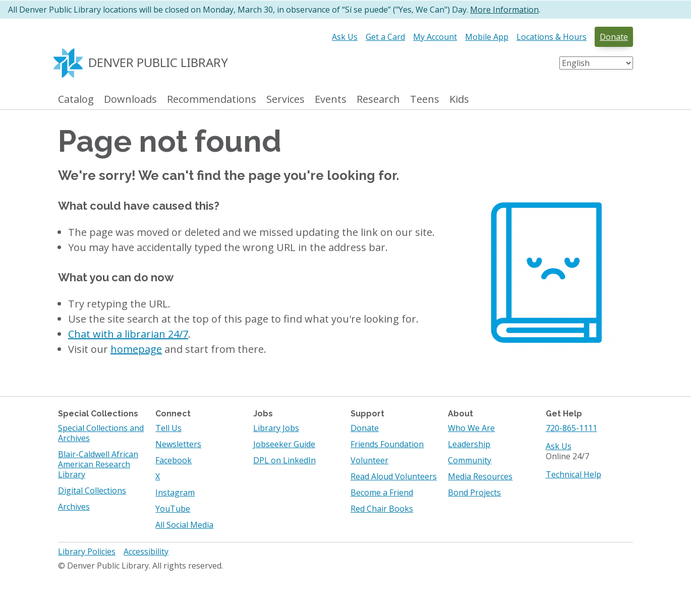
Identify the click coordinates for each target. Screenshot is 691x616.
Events (331, 100)
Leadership (469, 444)
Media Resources (480, 476)
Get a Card (385, 37)
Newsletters (178, 444)
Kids (459, 100)
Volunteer (369, 460)
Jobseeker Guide (284, 444)
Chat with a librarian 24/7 (128, 334)
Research (378, 100)
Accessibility (146, 551)
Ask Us (345, 37)
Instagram (175, 492)
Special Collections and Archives (101, 433)
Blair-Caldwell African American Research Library (98, 464)
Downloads (130, 100)
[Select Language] (596, 63)
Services (285, 100)
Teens (425, 100)
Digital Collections (92, 490)
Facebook (174, 460)
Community (470, 460)
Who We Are (471, 428)
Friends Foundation (387, 444)
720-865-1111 (571, 428)
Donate (614, 37)
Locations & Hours (552, 37)
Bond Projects (474, 492)
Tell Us (168, 428)
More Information (504, 10)
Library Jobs (276, 428)
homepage (136, 349)
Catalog (76, 100)
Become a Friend (382, 492)
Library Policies (87, 551)
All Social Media (184, 525)
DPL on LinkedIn (284, 460)
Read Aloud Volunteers (394, 476)
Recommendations (212, 100)
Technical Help (573, 474)
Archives (74, 507)
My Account (435, 37)
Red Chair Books (382, 509)
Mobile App (487, 37)
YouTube (173, 509)
